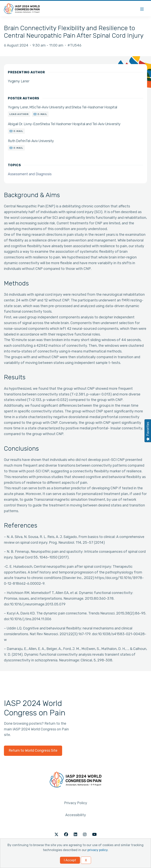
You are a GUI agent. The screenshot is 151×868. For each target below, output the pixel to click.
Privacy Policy (76, 803)
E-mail (42, 114)
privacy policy (98, 850)
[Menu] (142, 9)
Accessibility (76, 815)
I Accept (70, 860)
